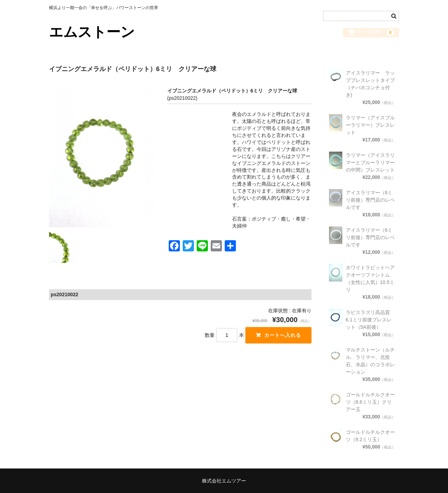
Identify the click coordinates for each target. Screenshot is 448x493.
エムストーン (92, 32)
